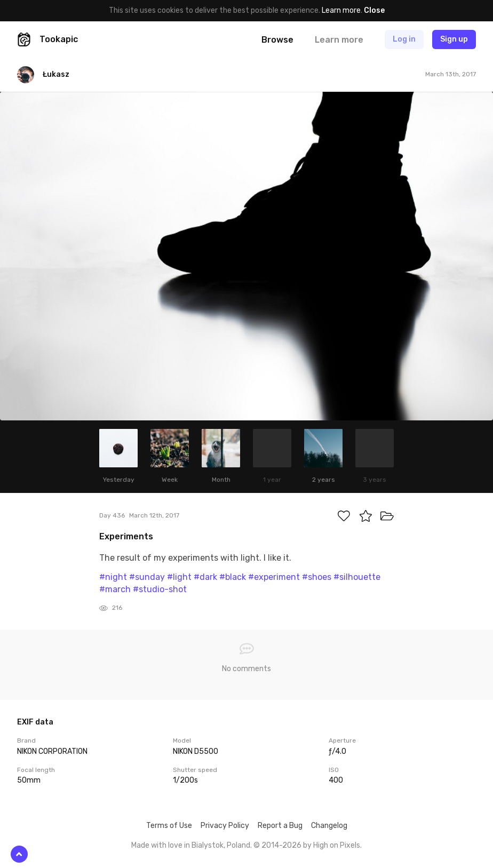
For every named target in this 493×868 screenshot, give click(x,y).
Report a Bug (280, 826)
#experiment (274, 577)
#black (233, 577)
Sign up (454, 39)
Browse (277, 40)
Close (374, 10)
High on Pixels (337, 845)
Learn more (341, 10)
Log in (404, 39)
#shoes (317, 577)
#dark (205, 577)
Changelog (329, 826)
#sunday (147, 577)
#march (115, 589)
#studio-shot (160, 589)
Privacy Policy (225, 826)
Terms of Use (169, 826)
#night (113, 577)
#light (179, 577)
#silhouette (357, 577)
